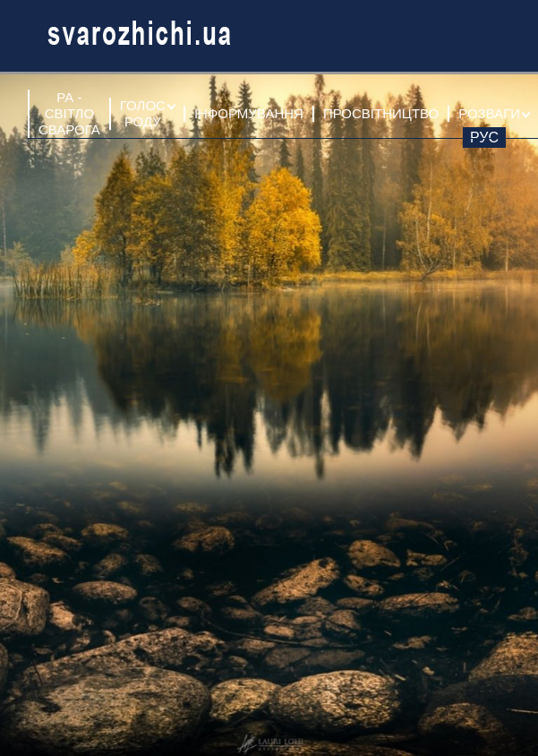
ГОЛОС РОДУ (143, 113)
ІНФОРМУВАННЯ (249, 113)
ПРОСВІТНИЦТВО (381, 113)
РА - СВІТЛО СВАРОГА (69, 113)
